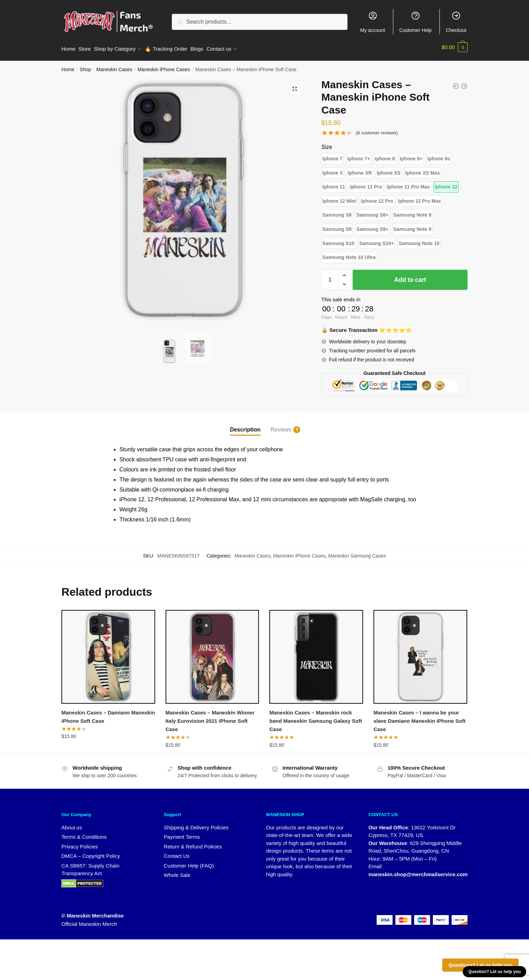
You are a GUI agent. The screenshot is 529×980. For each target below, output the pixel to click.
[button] (295, 86)
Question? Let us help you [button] (494, 972)
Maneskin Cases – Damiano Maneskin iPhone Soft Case (108, 713)
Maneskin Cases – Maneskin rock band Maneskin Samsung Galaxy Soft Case (316, 718)
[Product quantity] (330, 277)
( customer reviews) (377, 130)
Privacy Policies (80, 843)
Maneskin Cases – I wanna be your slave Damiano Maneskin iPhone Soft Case (419, 718)
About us (72, 824)
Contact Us (177, 853)
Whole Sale (177, 872)
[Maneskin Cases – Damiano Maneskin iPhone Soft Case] (108, 654)
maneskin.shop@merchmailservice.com (418, 871)
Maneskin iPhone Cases (164, 66)
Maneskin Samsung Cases (357, 552)
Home (68, 66)
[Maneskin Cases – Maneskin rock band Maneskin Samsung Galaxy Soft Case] (316, 654)
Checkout (456, 22)
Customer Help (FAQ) (189, 862)
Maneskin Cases (114, 66)
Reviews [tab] (281, 427)
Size (327, 144)
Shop (86, 66)
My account (373, 22)
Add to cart (410, 277)
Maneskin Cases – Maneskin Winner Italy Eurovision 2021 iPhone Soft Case (210, 718)
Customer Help (415, 22)
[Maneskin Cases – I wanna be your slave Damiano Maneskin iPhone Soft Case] (420, 654)
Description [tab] (245, 426)
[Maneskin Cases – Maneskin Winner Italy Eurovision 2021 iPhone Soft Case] (212, 654)
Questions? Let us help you (480, 965)
